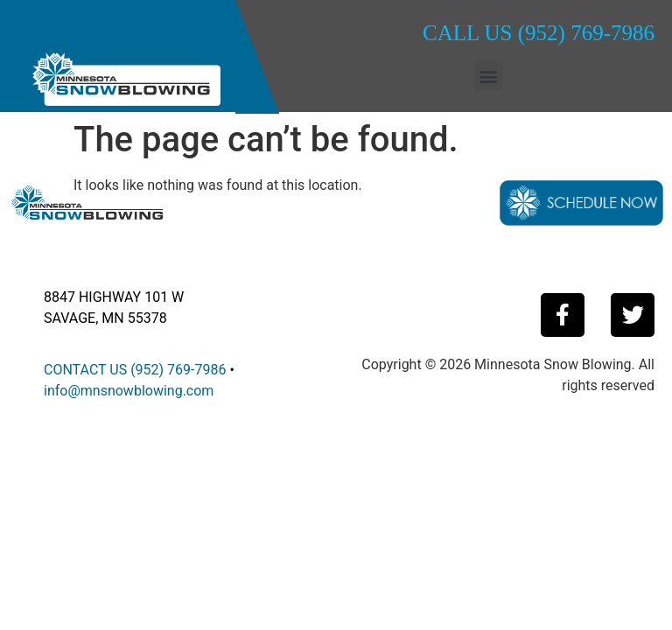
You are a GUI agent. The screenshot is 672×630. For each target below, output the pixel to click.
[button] (489, 76)
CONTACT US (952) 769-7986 (135, 370)
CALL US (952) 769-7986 (539, 33)
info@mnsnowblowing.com (129, 391)
